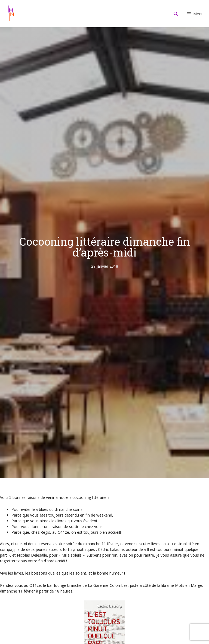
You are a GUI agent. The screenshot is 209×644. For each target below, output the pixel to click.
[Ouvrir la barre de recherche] (176, 14)
